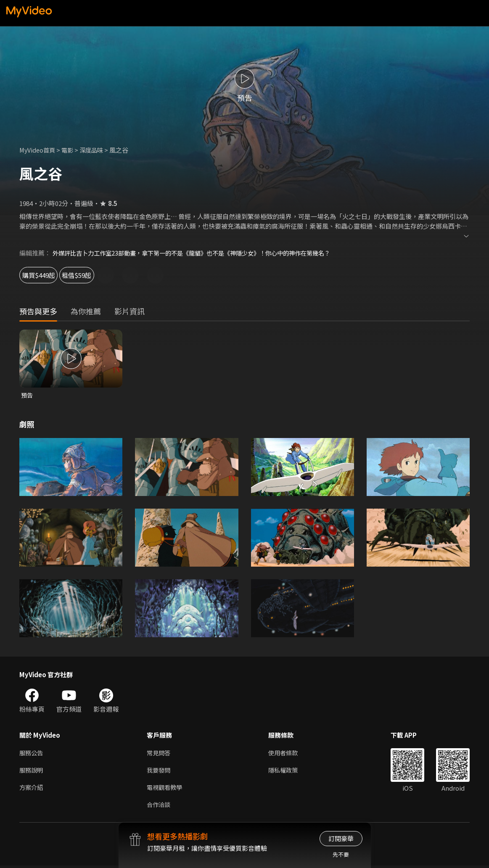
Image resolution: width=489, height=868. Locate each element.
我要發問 (159, 771)
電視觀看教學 (166, 789)
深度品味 (95, 150)
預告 (27, 395)
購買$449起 (46, 275)
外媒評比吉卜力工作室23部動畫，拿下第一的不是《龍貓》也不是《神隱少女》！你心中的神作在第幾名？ (201, 253)
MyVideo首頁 (38, 150)
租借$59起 (105, 275)
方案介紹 (32, 789)
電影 (70, 150)
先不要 (341, 854)
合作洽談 (159, 806)
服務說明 (32, 771)
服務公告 (32, 753)
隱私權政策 (287, 771)
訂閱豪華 (341, 838)
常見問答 (159, 753)
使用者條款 (287, 753)
